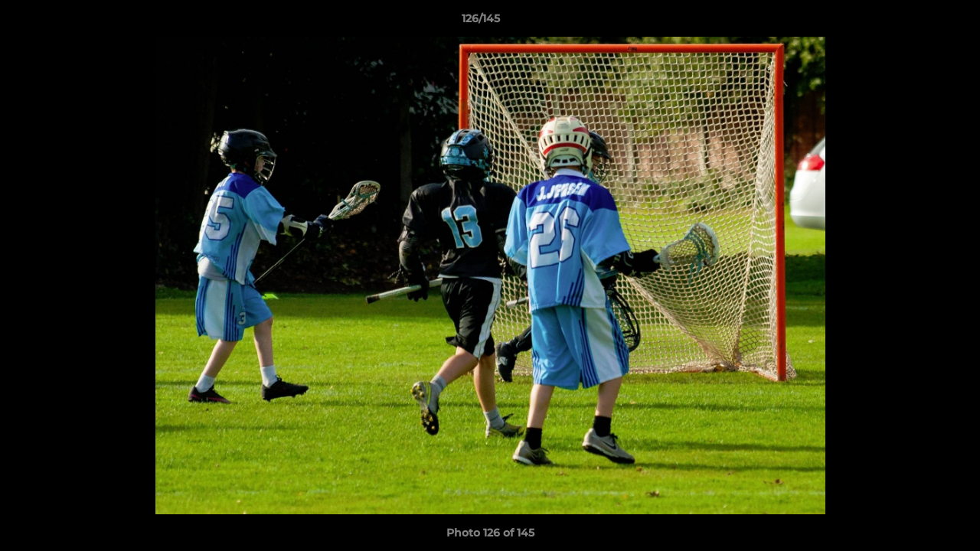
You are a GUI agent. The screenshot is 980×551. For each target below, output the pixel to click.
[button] (916, 22)
